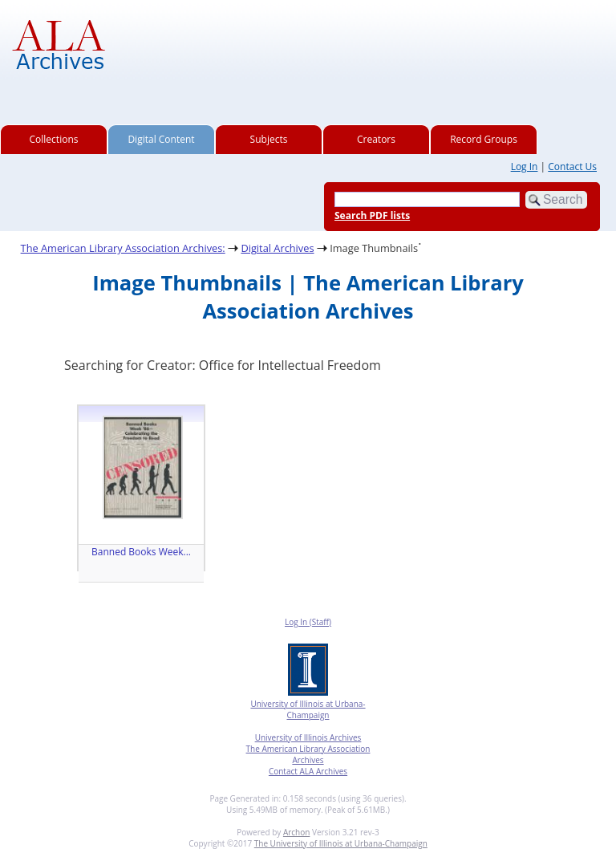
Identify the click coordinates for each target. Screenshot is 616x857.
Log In (525, 167)
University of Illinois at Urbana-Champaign (308, 709)
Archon (296, 832)
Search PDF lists (372, 215)
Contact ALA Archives (308, 771)
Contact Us (572, 167)
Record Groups (484, 139)
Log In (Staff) (308, 622)
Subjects (269, 139)
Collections (54, 139)
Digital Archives (277, 248)
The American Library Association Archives (308, 754)
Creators (376, 139)
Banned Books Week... (141, 552)
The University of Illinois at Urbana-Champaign (341, 843)
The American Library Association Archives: (123, 248)
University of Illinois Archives (308, 737)
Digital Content (161, 139)
